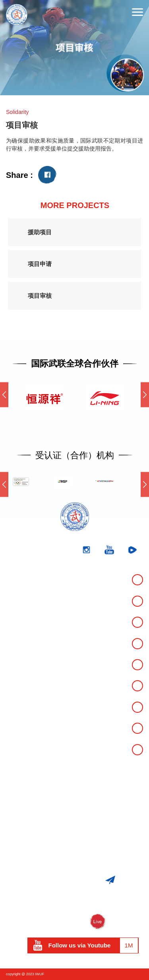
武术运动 (20, 643)
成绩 (13, 601)
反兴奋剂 (20, 664)
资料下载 (20, 728)
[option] (74, 48)
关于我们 (20, 622)
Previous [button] (4, 395)
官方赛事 (20, 580)
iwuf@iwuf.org (83, 858)
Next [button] (145, 395)
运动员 (17, 749)
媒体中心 (20, 686)
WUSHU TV (74, 922)
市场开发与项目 (31, 707)
